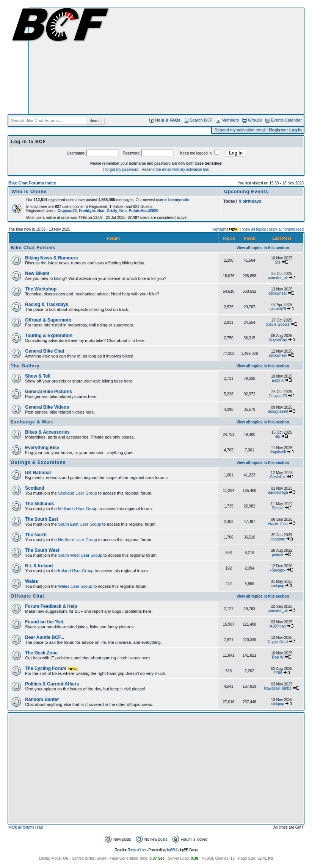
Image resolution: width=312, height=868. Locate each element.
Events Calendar (286, 120)
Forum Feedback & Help (51, 606)
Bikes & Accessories (47, 432)
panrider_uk (278, 278)
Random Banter (42, 699)
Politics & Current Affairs (52, 684)
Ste (278, 262)
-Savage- (278, 570)
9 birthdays (250, 201)
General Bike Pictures (49, 392)
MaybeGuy (278, 340)
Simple (278, 508)
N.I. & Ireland (39, 566)
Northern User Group (78, 540)
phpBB (170, 850)
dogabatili (278, 452)
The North (36, 535)
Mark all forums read (286, 229)
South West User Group (80, 555)
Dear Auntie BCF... (45, 637)
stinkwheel (278, 293)
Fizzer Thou (278, 524)
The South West (42, 550)
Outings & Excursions (38, 462)
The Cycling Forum (52, 668)
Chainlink (278, 477)
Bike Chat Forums (33, 248)
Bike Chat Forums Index (32, 183)
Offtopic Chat (27, 596)
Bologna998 (278, 411)
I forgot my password (121, 169)
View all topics (254, 229)
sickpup (278, 586)
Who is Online (29, 192)
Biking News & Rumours (51, 258)
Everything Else (42, 448)
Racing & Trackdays (47, 304)
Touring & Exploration (49, 336)
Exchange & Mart (32, 422)
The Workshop (41, 289)
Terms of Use (137, 850)
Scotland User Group (78, 493)
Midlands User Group (78, 509)
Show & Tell (38, 376)
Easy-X (278, 380)
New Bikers (37, 273)
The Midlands (40, 504)
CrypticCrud (278, 642)
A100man (278, 626)
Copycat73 (278, 396)
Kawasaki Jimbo (278, 688)
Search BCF (201, 120)
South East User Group (80, 524)
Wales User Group (75, 586)
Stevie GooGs (278, 324)
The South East (42, 519)
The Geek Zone (41, 653)
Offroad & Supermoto (48, 320)
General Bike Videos (47, 407)
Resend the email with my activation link (175, 169)
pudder (278, 555)
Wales (31, 581)
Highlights (220, 229)
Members (230, 120)
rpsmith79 (278, 309)
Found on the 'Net (44, 622)
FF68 (278, 673)
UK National (38, 473)
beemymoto (179, 200)
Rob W (278, 657)
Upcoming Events (246, 192)
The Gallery (25, 366)
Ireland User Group (76, 571)
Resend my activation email (240, 130)
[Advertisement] (166, 61)
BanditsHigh (278, 493)
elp (278, 436)
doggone (278, 539)
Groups (255, 120)
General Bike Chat (45, 351)
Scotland (35, 488)
